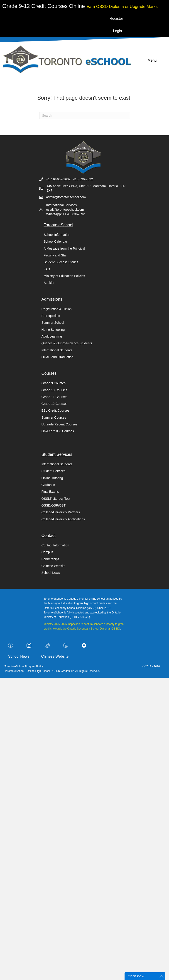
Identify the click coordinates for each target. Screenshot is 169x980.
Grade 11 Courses (54, 397)
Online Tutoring (52, 478)
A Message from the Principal (64, 249)
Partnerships (50, 559)
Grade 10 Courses (54, 390)
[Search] (85, 116)
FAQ (47, 269)
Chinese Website (54, 566)
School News (51, 573)
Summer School (53, 323)
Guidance (48, 485)
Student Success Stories (61, 262)
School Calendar (56, 241)
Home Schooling (53, 330)
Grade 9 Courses (54, 383)
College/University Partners (61, 512)
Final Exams (50, 492)
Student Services (54, 471)
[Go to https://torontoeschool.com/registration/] (44, 6)
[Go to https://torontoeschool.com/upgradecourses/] (122, 6)
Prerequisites (51, 316)
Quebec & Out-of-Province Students (67, 343)
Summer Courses (54, 418)
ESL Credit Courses (55, 410)
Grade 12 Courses (54, 404)
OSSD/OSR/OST (54, 505)
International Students (57, 350)
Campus (47, 552)
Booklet (49, 283)
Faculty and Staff (56, 255)
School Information (57, 235)
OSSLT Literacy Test (56, 499)
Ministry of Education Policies (64, 276)
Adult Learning (52, 336)
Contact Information (55, 545)
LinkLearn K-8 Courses (58, 431)
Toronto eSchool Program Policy (24, 666)
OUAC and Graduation (58, 357)
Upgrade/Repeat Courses (60, 424)
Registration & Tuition (57, 309)
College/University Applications (63, 519)
